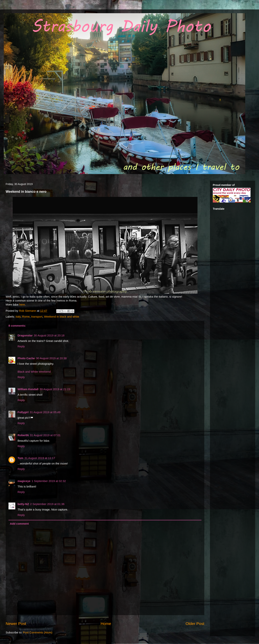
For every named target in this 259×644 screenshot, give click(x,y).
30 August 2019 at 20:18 (49, 335)
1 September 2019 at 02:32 (49, 481)
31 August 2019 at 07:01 (45, 435)
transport (37, 317)
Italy (18, 317)
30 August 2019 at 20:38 (51, 358)
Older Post (195, 624)
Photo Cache (26, 358)
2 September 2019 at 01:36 (47, 504)
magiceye (24, 481)
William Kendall (28, 389)
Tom (20, 458)
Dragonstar (25, 335)
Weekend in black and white (62, 317)
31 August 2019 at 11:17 (40, 458)
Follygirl (23, 412)
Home (106, 624)
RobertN (23, 435)
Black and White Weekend (34, 372)
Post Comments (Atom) (38, 632)
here (22, 304)
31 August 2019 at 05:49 (45, 412)
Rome (26, 317)
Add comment (19, 524)
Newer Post (16, 624)
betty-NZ (23, 504)
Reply (21, 346)
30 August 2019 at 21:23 (55, 389)
